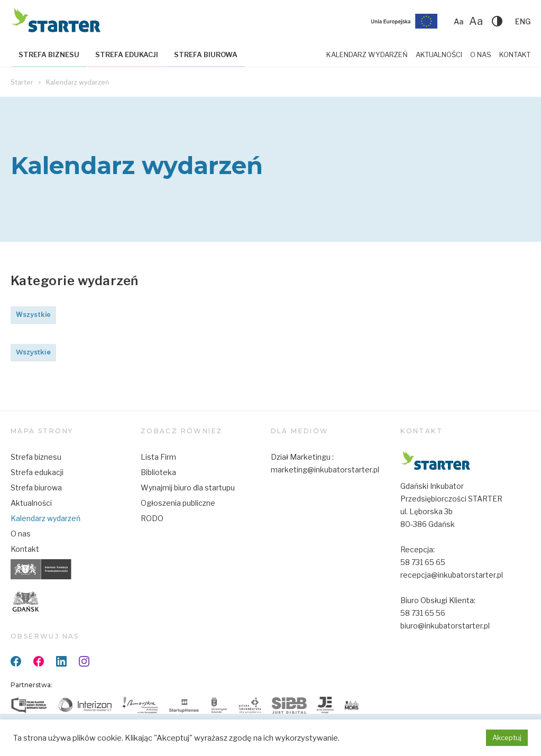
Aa (459, 21)
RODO (152, 518)
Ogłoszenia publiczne (178, 503)
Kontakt (515, 54)
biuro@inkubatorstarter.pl (445, 626)
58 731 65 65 (423, 562)
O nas (481, 54)
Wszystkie (33, 315)
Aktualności (439, 54)
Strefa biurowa (206, 54)
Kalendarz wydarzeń (367, 54)
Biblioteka (158, 472)
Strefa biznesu (49, 54)
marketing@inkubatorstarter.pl (325, 470)
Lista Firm (158, 457)
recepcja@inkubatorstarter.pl (452, 575)
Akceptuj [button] (507, 737)
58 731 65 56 (423, 613)
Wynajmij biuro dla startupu (188, 488)
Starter (22, 82)
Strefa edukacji (127, 54)
